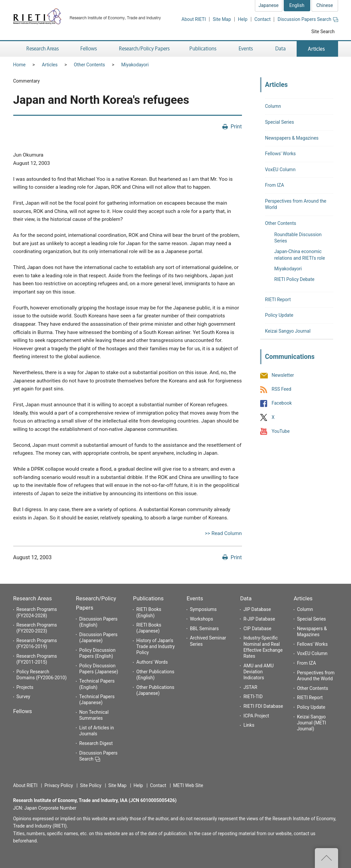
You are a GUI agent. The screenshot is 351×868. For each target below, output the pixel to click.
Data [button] (280, 49)
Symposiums (203, 609)
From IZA (275, 185)
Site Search (323, 32)
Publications (148, 598)
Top (326, 858)
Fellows (23, 711)
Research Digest (96, 743)
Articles (50, 65)
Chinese (324, 5)
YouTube (281, 431)
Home (20, 65)
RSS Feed (282, 389)
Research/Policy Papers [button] (144, 49)
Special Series (280, 122)
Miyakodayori (135, 65)
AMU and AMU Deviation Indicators (258, 672)
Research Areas (33, 598)
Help (243, 19)
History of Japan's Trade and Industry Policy (155, 646)
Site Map (222, 19)
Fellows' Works (281, 154)
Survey (24, 697)
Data (246, 598)
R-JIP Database (259, 619)
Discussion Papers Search (308, 19)
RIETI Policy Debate (294, 279)
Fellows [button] (89, 49)
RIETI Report (278, 300)
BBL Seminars (204, 629)
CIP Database (257, 629)
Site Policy (91, 785)
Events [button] (246, 49)
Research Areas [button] (41, 49)
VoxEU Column (280, 169)
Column (273, 106)
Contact (263, 19)
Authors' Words (152, 662)
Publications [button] (204, 49)
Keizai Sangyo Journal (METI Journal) (312, 723)
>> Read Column (223, 533)
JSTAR (250, 687)
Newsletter (283, 375)
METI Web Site (188, 785)
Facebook (282, 403)
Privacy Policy (59, 785)
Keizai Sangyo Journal (288, 331)
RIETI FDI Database (263, 706)
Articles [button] (317, 49)
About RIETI (194, 19)
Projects (25, 687)
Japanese (269, 5)
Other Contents (89, 65)
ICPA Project (256, 716)
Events (195, 598)
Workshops (202, 619)
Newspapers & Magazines (292, 138)
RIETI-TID (253, 697)
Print (236, 127)
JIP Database (257, 609)
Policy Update (279, 315)
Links (249, 725)
